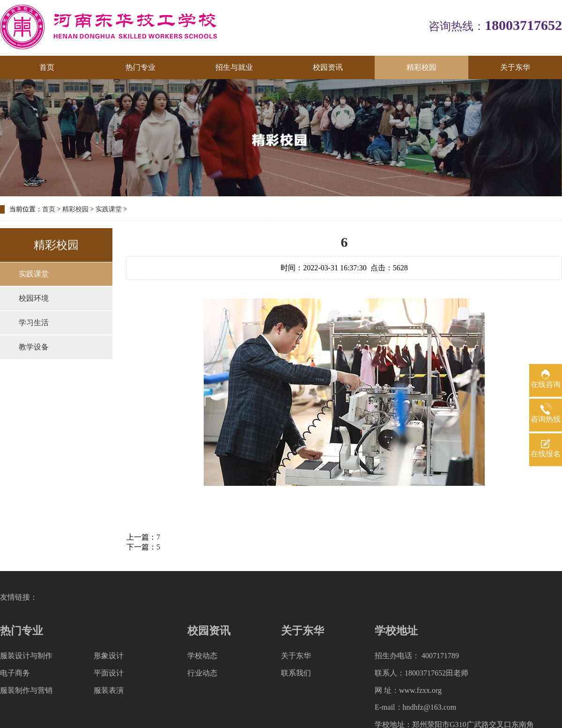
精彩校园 (421, 67)
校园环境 (34, 298)
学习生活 (34, 323)
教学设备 (34, 347)
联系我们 (296, 673)
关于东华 (515, 67)
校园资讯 (328, 67)
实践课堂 (109, 209)
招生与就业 (234, 67)
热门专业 (140, 67)
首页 (47, 67)
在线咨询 (546, 384)
